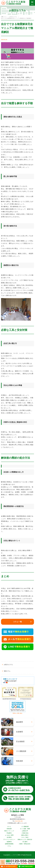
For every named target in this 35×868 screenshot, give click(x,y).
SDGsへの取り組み (17, 713)
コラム (9, 846)
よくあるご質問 (9, 835)
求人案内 (25, 842)
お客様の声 (25, 831)
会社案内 (9, 837)
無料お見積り (25, 835)
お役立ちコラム (13, 17)
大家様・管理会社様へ (25, 844)
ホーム (9, 827)
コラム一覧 (18, 622)
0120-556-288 (19, 821)
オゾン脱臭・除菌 (25, 829)
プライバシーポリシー (9, 839)
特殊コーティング (9, 831)
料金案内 (9, 833)
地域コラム (7, 671)
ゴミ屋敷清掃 (25, 827)
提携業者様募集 (9, 844)
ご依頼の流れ (25, 833)
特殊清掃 (9, 829)
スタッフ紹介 (25, 837)
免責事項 (9, 842)
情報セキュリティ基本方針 (25, 839)
